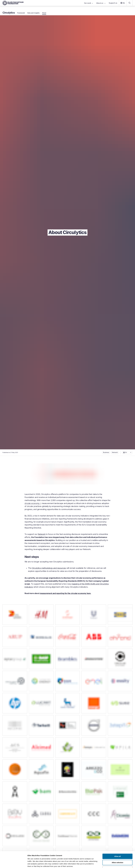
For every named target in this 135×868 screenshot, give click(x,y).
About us (101, 3)
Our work (88, 3)
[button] (127, 453)
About (44, 13)
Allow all (118, 842)
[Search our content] (130, 3)
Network (115, 452)
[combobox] (127, 453)
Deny (118, 855)
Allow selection (117, 849)
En (122, 3)
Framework (21, 13)
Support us (113, 3)
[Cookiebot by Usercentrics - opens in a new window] (14, 864)
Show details (110, 864)
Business (106, 452)
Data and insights (33, 13)
